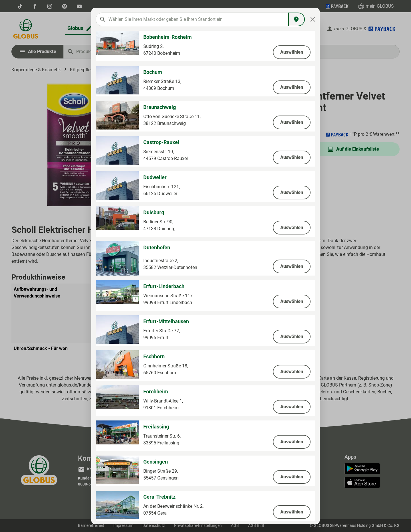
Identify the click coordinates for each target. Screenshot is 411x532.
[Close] (313, 19)
